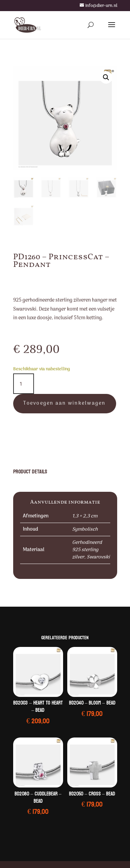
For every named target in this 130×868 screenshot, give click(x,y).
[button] (106, 77)
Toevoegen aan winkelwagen (64, 403)
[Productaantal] (24, 384)
